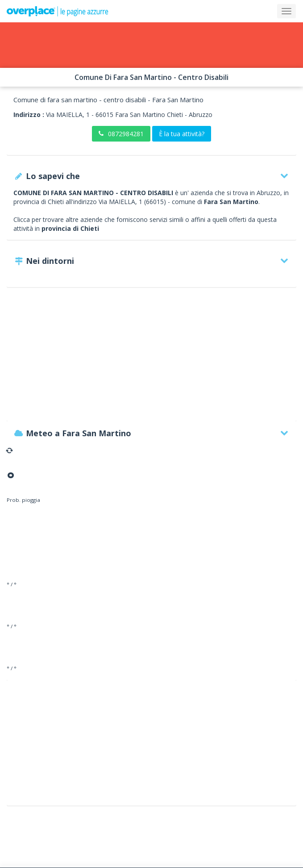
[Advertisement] (151, 359)
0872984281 (121, 134)
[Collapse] (286, 11)
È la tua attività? (182, 134)
